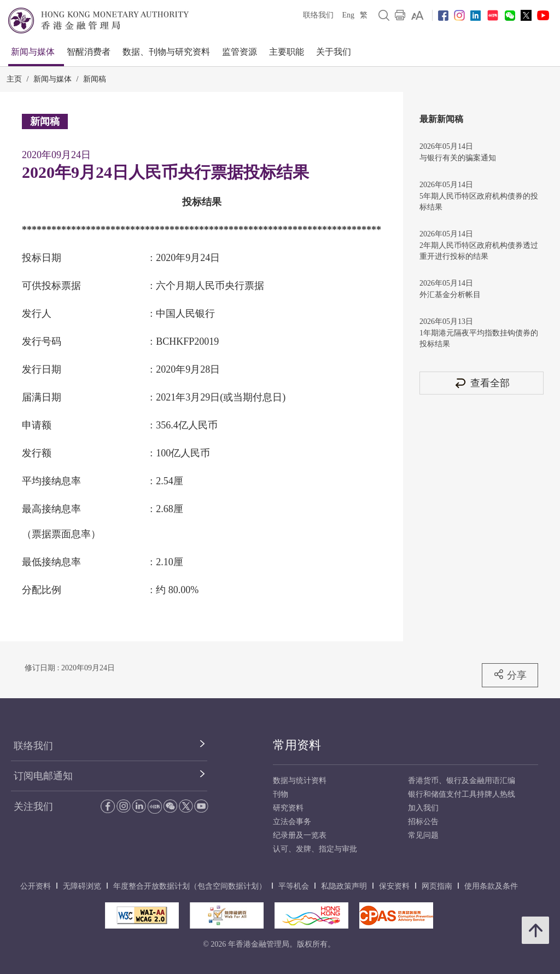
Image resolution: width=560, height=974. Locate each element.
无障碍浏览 (82, 886)
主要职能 (287, 52)
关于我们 (334, 52)
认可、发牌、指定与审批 (315, 849)
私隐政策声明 (344, 886)
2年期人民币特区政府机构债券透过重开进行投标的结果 (479, 251)
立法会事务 (292, 822)
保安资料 (394, 886)
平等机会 (294, 886)
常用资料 (297, 745)
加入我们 (423, 808)
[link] (418, 15)
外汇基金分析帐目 (450, 295)
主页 (14, 79)
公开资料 (36, 886)
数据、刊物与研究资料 (166, 52)
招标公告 (423, 822)
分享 (510, 675)
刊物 (281, 794)
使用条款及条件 (491, 886)
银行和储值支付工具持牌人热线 (462, 794)
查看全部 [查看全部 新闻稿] (482, 383)
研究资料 (288, 808)
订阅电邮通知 (43, 776)
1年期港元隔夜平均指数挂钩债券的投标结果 (479, 338)
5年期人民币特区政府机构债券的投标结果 (479, 202)
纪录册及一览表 (300, 835)
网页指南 (437, 886)
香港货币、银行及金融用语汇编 (462, 781)
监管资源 (240, 52)
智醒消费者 (89, 52)
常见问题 (423, 835)
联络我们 (318, 15)
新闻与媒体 (33, 52)
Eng (348, 15)
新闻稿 (95, 79)
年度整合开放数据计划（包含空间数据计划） (190, 886)
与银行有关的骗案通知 (458, 158)
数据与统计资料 (300, 781)
